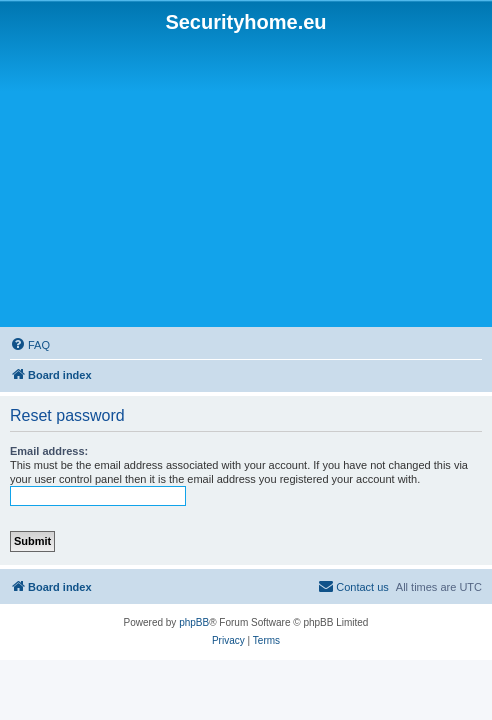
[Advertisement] (248, 181)
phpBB (194, 622)
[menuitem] (30, 345)
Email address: (49, 451)
